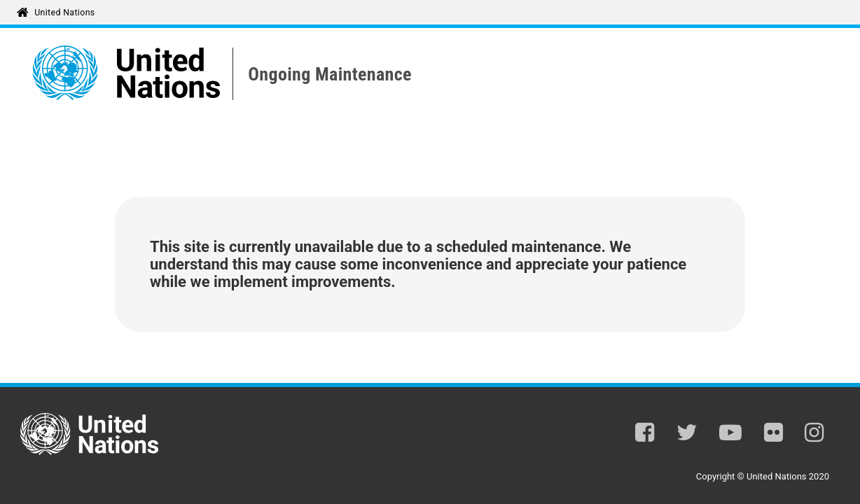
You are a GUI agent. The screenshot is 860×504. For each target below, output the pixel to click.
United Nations (64, 13)
